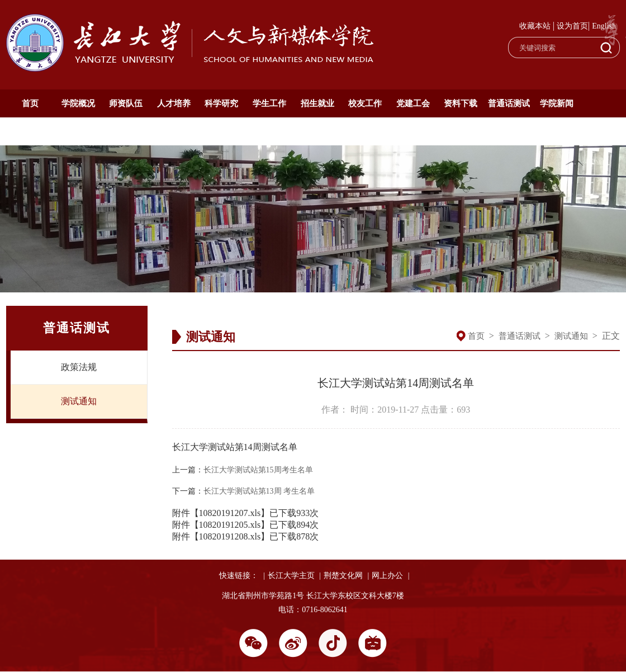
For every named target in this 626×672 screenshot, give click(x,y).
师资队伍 (126, 103)
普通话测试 (509, 103)
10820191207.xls (230, 513)
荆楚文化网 (343, 576)
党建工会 (413, 103)
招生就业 (317, 103)
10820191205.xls (230, 525)
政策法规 (79, 367)
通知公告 (30, 131)
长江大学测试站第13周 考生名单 (259, 491)
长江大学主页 (291, 576)
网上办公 (387, 576)
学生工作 (269, 103)
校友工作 (365, 103)
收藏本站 (535, 26)
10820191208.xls (230, 536)
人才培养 (174, 103)
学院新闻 (557, 103)
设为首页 (572, 26)
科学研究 (221, 103)
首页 (30, 103)
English (604, 26)
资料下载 (461, 103)
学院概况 (78, 103)
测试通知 (79, 401)
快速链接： (239, 576)
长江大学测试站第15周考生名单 (258, 470)
